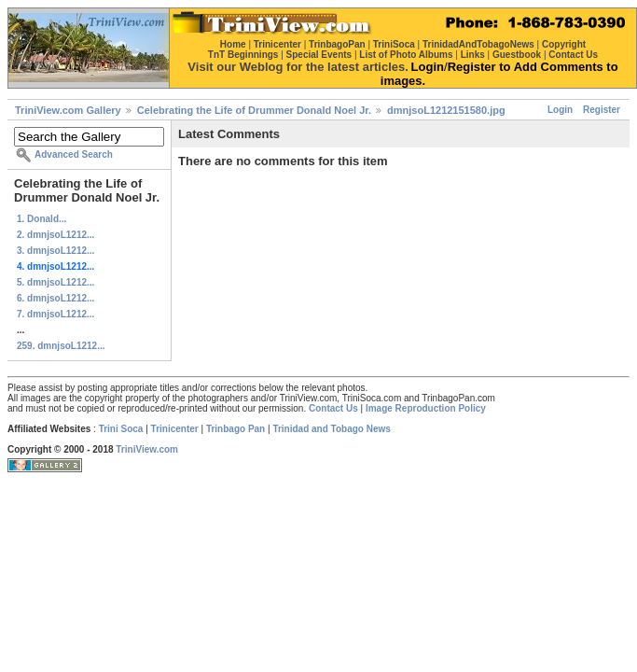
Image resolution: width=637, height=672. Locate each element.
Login (560, 110)
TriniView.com (147, 449)
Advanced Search (74, 154)
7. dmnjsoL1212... (55, 314)
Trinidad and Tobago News (332, 429)
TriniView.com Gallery (68, 110)
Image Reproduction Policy (426, 408)
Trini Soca (121, 429)
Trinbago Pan (235, 429)
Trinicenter (175, 429)
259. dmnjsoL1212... (61, 346)
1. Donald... (42, 219)
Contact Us (333, 408)
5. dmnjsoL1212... (55, 282)
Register (602, 110)
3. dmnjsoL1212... (55, 251)
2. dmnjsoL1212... (55, 235)
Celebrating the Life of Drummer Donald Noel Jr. (254, 110)
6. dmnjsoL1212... (55, 298)
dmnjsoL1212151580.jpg (446, 110)
